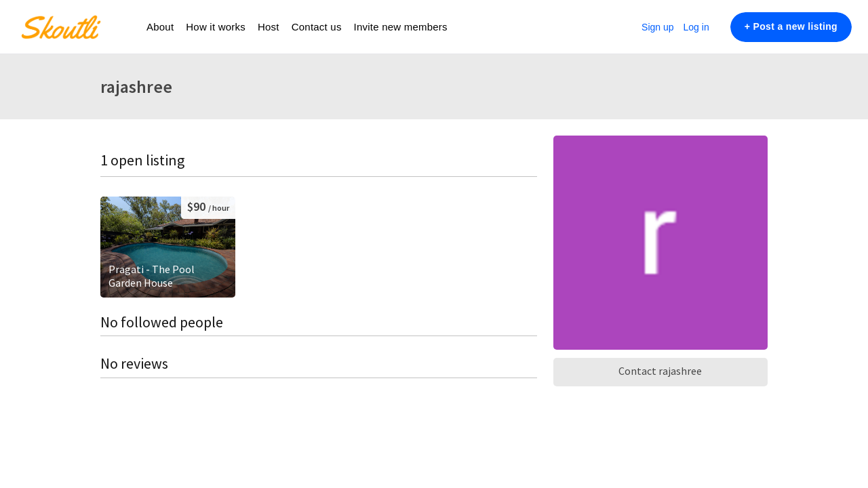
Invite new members (401, 27)
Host (269, 27)
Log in (696, 27)
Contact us (317, 27)
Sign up (657, 27)
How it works (216, 27)
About (160, 27)
